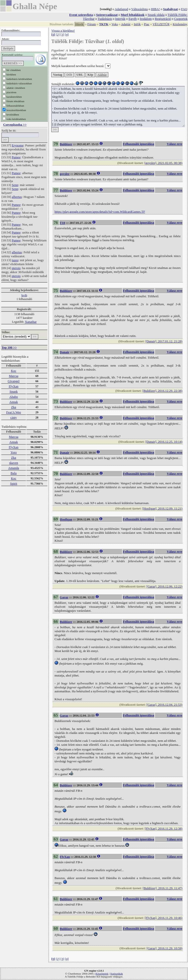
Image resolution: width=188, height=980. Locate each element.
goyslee (65, 174)
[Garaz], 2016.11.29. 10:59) (164, 948)
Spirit (14, 483)
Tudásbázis (105, 19)
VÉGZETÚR (161, 24)
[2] (58, 35)
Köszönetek (102, 974)
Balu (14, 473)
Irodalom (146, 19)
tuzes (15, 260)
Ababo (14, 397)
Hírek (79, 24)
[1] (53, 35)
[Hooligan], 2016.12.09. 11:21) (162, 508)
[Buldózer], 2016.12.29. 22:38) (162, 391)
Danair (65, 352)
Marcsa (14, 376)
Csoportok (181, 19)
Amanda (14, 468)
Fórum (92, 24)
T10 (62, 223)
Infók (137, 24)
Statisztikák (117, 974)
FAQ (184, 9)
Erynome (18, 145)
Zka (14, 407)
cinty (14, 417)
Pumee (16, 157)
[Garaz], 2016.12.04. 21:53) (164, 705)
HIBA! (155, 9)
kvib (24, 295)
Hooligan (66, 519)
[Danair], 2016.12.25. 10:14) (164, 442)
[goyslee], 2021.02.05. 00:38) (163, 163)
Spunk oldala (156, 15)
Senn (15, 185)
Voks (115, 24)
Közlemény (180, 24)
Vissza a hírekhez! (63, 31)
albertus (17, 197)
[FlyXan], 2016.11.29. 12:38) (163, 828)
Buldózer (66, 144)
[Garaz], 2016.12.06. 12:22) (164, 586)
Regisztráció (163, 19)
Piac (147, 24)
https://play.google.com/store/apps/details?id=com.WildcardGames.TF (100, 212)
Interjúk (120, 19)
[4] (67, 35)
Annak (14, 402)
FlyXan (14, 386)
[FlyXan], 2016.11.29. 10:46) (163, 918)
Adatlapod (121, 9)
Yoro (13, 452)
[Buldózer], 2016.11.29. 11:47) (162, 888)
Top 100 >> (9, 347)
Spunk (13, 391)
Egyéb (133, 19)
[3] (62, 35)
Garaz (64, 597)
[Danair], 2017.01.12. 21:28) (164, 341)
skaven (14, 463)
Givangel (14, 381)
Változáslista (140, 9)
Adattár (126, 24)
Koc (14, 371)
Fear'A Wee (14, 412)
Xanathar (31, 322)
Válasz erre (175, 144)
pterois (16, 268)
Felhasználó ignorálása (139, 144)
